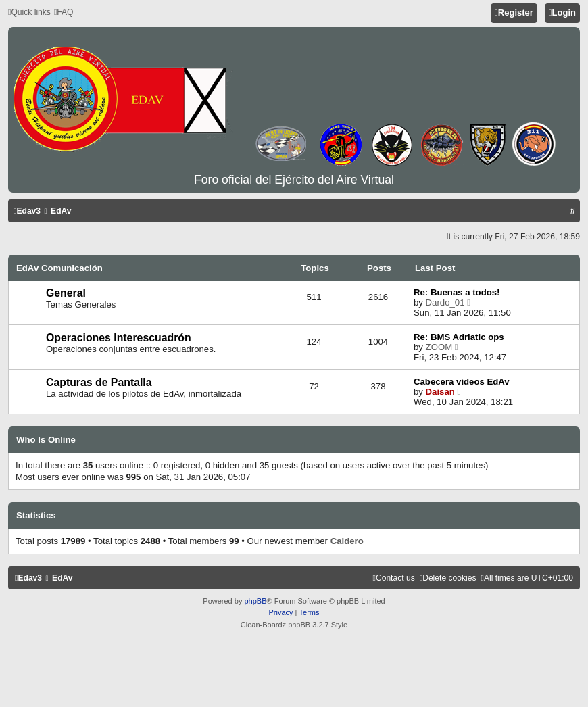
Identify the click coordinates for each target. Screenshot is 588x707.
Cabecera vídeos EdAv (462, 382)
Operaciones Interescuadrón (119, 338)
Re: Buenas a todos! (457, 292)
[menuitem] (64, 13)
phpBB (255, 601)
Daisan (440, 392)
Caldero (347, 541)
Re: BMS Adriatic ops (459, 337)
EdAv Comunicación (59, 268)
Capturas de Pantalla (99, 382)
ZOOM (439, 347)
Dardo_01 (445, 302)
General (66, 293)
